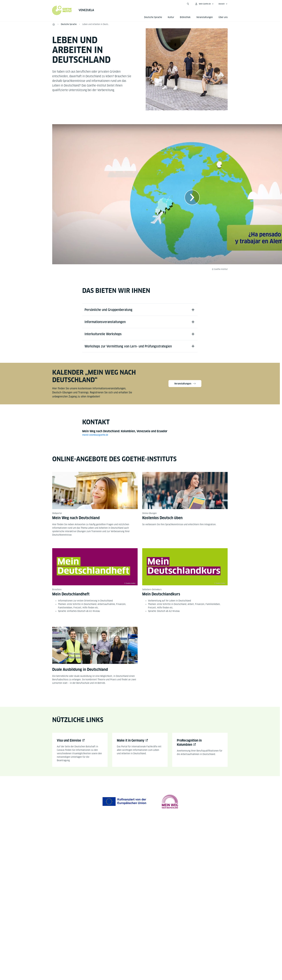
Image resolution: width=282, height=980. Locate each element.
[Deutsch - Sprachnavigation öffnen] (223, 4)
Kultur (171, 17)
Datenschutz (146, 928)
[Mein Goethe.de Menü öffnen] (204, 4)
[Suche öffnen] (188, 4)
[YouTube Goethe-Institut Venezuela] (140, 844)
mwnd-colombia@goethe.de (96, 438)
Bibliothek (185, 17)
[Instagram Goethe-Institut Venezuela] (149, 844)
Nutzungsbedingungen (170, 928)
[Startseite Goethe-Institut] (62, 10)
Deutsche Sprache (153, 17)
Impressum (129, 928)
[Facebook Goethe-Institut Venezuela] (131, 844)
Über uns (223, 17)
